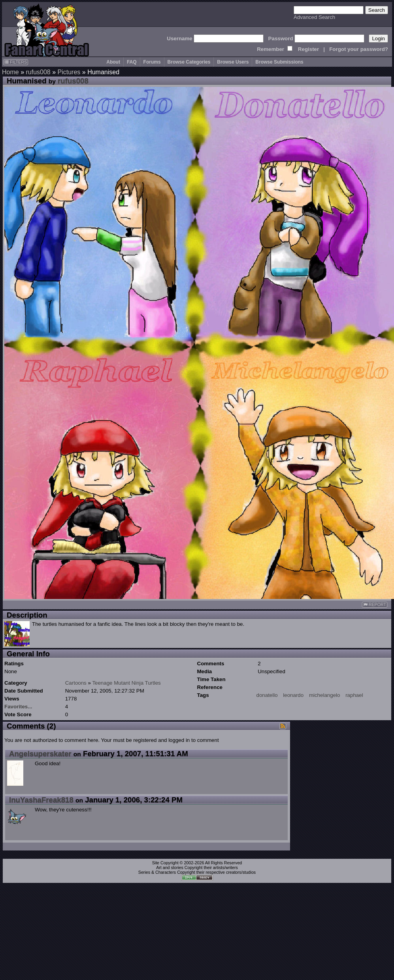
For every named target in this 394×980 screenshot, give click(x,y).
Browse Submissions (279, 62)
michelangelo (325, 695)
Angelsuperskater (40, 754)
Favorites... (18, 707)
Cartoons (76, 683)
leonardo (293, 695)
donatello (267, 695)
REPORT (375, 605)
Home (10, 72)
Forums (152, 62)
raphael (354, 695)
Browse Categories (189, 62)
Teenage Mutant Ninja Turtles (126, 683)
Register (308, 49)
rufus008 (38, 72)
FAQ (132, 62)
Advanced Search (314, 17)
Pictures (69, 72)
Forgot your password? (359, 49)
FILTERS (16, 62)
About (113, 62)
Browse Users (233, 62)
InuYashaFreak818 (41, 800)
